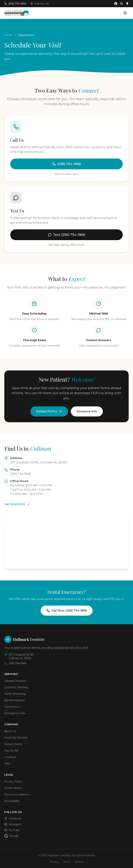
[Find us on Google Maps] (127, 4)
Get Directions (17, 504)
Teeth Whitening (15, 694)
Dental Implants (14, 700)
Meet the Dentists (16, 738)
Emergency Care (15, 713)
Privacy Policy (13, 782)
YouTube (12, 830)
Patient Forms (49, 411)
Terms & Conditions (16, 794)
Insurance (10, 757)
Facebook (13, 819)
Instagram (13, 824)
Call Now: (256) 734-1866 (67, 611)
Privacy (54, 862)
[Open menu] (125, 13)
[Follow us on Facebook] (116, 4)
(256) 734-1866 (67, 164)
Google (11, 836)
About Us (10, 731)
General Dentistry (15, 681)
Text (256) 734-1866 (67, 235)
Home (8, 35)
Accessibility (12, 801)
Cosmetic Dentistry (17, 687)
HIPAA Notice (13, 788)
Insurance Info (87, 411)
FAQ (7, 764)
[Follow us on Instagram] (121, 4)
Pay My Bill (11, 751)
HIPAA (79, 862)
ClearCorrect (12, 707)
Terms (67, 862)
